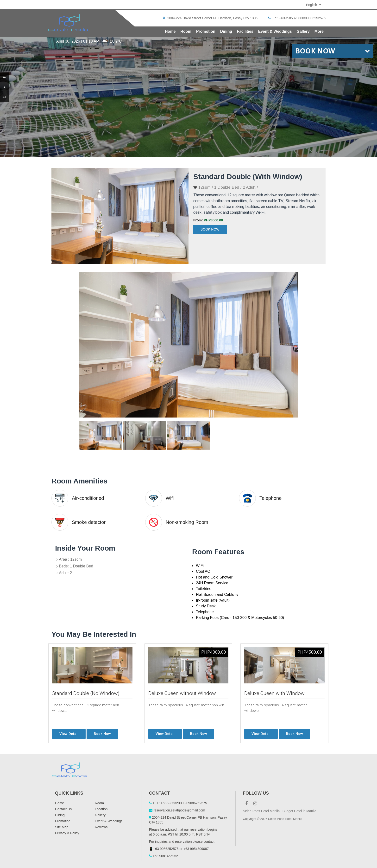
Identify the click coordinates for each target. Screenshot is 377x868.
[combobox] (314, 5)
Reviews (101, 827)
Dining (226, 31)
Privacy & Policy (67, 833)
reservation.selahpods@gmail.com (179, 810)
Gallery (303, 31)
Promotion (206, 31)
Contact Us (63, 809)
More (319, 31)
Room (186, 31)
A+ (5, 97)
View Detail (69, 734)
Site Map (62, 827)
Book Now (210, 229)
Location (101, 809)
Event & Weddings (275, 31)
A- (5, 77)
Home (170, 31)
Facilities (245, 31)
